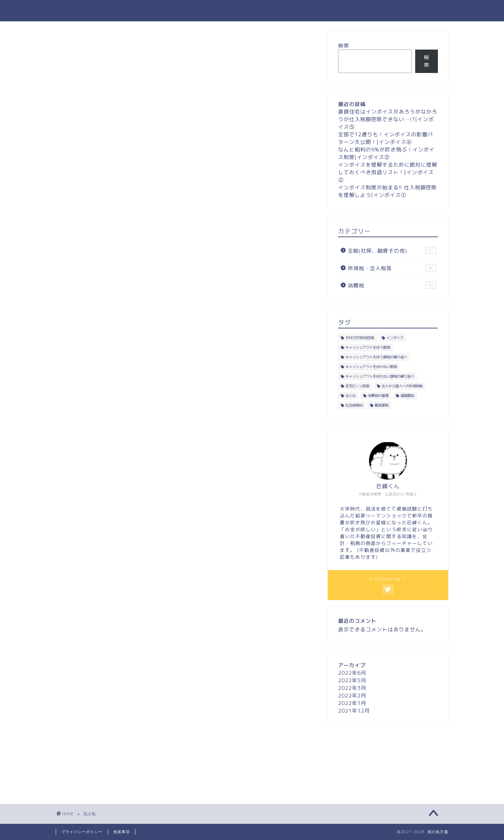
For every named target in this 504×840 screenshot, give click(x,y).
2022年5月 (352, 680)
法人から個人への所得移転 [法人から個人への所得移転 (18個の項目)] (402, 386)
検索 (344, 46)
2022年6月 (352, 673)
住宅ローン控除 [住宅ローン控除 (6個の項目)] (357, 386)
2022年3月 (352, 688)
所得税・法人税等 (392, 268)
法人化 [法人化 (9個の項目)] (350, 396)
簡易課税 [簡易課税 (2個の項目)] (381, 405)
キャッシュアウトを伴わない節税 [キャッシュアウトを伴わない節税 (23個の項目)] (371, 367)
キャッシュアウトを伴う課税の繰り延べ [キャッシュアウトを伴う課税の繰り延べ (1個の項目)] (376, 357)
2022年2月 (352, 696)
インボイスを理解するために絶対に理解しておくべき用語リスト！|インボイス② (388, 172)
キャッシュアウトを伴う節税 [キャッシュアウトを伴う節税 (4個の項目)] (368, 347)
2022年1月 (352, 703)
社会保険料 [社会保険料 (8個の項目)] (354, 405)
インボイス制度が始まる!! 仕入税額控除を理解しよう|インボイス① (387, 191)
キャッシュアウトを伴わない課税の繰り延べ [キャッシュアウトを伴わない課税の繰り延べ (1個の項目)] (380, 376)
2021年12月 (354, 711)
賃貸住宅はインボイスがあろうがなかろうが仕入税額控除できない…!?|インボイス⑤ (388, 119)
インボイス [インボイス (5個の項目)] (395, 338)
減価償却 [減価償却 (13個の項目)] (407, 396)
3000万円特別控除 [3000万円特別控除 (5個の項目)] (360, 338)
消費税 (392, 285)
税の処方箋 (252, 10)
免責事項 (122, 832)
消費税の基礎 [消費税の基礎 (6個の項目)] (378, 396)
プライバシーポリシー (82, 832)
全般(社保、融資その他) (392, 251)
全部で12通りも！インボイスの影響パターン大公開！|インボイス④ (386, 138)
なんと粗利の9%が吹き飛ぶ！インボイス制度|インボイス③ (386, 153)
